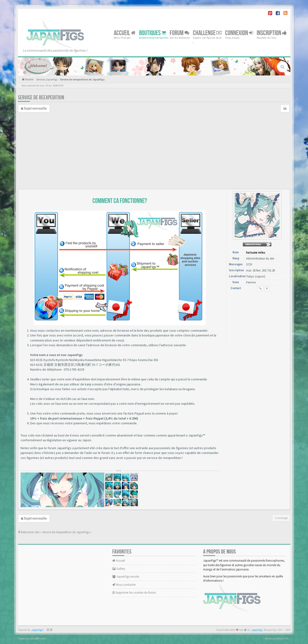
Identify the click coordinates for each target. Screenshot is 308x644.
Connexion (239, 33)
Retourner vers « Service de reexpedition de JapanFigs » (55, 532)
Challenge (207, 33)
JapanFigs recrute (126, 577)
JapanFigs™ (38, 630)
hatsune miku (256, 253)
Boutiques (153, 33)
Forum (179, 33)
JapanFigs (257, 630)
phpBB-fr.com (38, 639)
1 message (281, 518)
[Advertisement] (154, 153)
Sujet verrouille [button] (34, 108)
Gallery (119, 569)
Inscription (272, 33)
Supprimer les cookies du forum (134, 593)
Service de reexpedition (41, 98)
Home (29, 79)
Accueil (125, 33)
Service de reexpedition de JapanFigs (82, 80)
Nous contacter (124, 585)
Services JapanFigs (47, 80)
